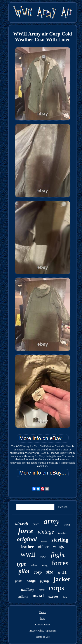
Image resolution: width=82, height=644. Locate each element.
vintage (46, 532)
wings (58, 546)
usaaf (38, 595)
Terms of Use (42, 637)
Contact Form (42, 625)
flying (44, 580)
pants (19, 581)
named (44, 542)
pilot (24, 571)
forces (60, 563)
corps (57, 588)
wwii (28, 554)
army (52, 521)
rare (42, 590)
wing (45, 565)
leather (27, 547)
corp (38, 572)
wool (43, 556)
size (50, 572)
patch (36, 524)
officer (43, 547)
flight (58, 555)
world (67, 525)
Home (43, 612)
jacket (62, 579)
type (22, 564)
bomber (63, 533)
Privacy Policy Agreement (43, 631)
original (27, 539)
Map (42, 618)
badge (31, 581)
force (26, 531)
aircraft (22, 523)
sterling (60, 540)
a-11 (62, 573)
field (65, 597)
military (28, 590)
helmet (34, 565)
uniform (23, 596)
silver (53, 597)
